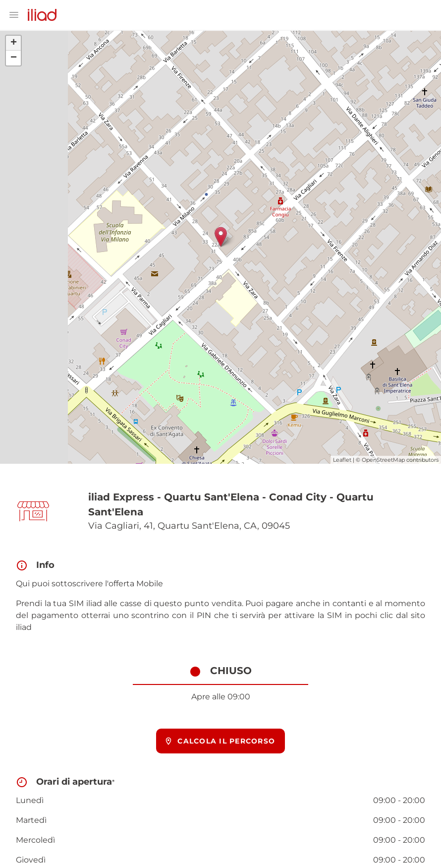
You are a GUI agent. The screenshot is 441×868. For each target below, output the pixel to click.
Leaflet (342, 460)
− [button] (14, 58)
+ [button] (14, 43)
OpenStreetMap (383, 460)
